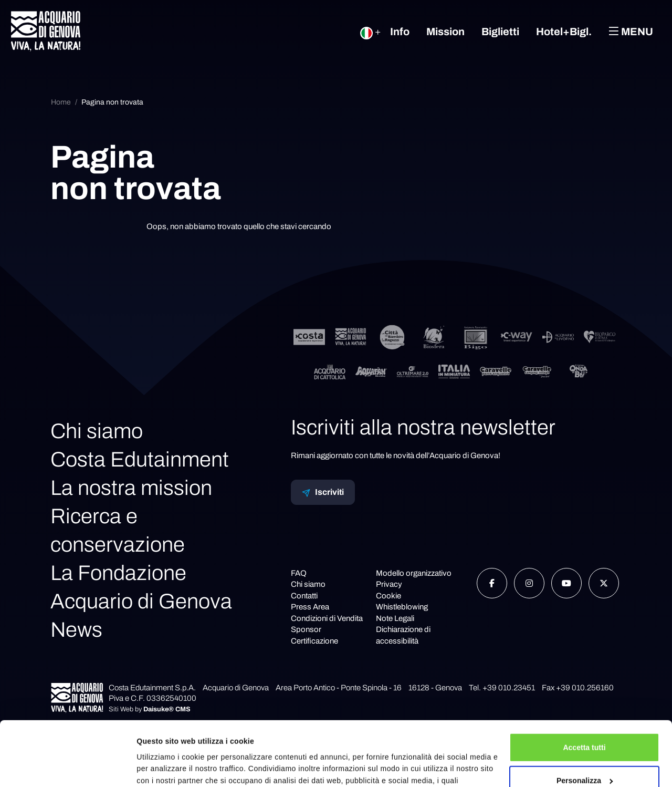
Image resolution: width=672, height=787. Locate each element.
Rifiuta (584, 750)
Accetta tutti (584, 683)
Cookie (388, 596)
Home (61, 102)
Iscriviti (323, 492)
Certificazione (314, 641)
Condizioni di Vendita (327, 618)
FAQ (299, 573)
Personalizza (585, 716)
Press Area (310, 607)
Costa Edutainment (140, 459)
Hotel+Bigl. (564, 32)
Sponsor (306, 629)
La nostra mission (131, 488)
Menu (631, 31)
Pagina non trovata (112, 102)
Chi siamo (97, 431)
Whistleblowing (402, 607)
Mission (445, 32)
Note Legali (395, 618)
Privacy (389, 584)
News (76, 630)
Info (400, 32)
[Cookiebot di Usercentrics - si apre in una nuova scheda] (68, 767)
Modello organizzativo (414, 573)
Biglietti (500, 32)
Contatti (304, 596)
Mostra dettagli (163, 767)
